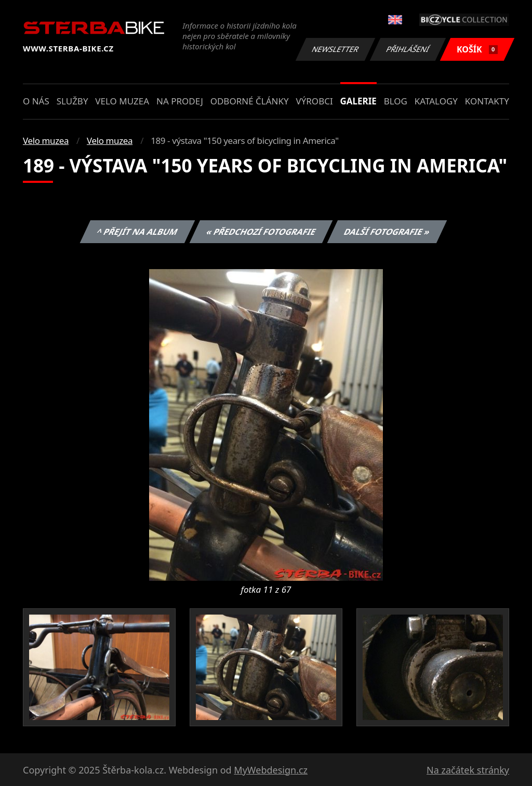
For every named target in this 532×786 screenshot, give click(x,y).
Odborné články (250, 101)
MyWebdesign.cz (271, 770)
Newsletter (335, 49)
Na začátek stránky (468, 770)
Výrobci (314, 101)
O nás (36, 101)
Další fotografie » (387, 232)
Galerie (358, 101)
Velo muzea (122, 101)
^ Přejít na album (137, 232)
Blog (396, 101)
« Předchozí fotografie (261, 232)
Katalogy (436, 101)
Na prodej (180, 101)
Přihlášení (408, 49)
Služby (72, 101)
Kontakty (487, 101)
